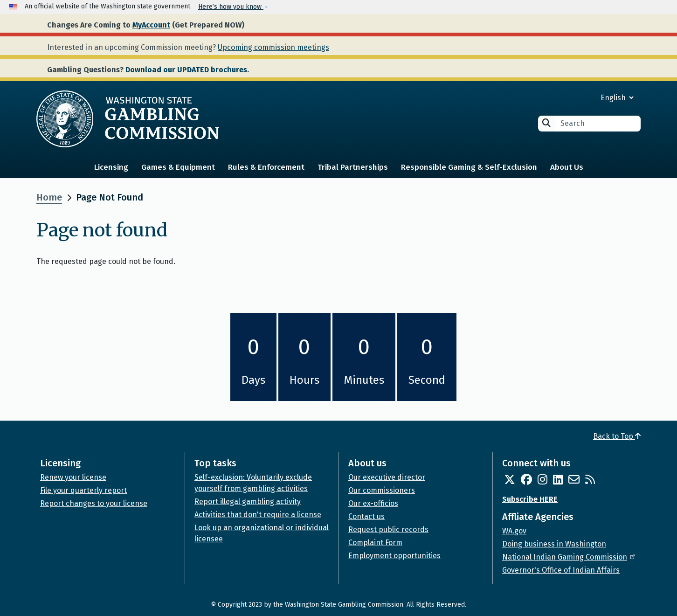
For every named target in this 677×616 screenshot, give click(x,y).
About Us (567, 167)
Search (546, 123)
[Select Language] (584, 98)
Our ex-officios (373, 503)
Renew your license (73, 477)
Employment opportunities (394, 556)
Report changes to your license (94, 503)
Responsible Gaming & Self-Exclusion (469, 167)
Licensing (111, 167)
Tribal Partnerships (353, 167)
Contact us (366, 516)
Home (49, 197)
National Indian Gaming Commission (569, 557)
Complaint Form (375, 543)
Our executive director (387, 477)
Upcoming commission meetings (273, 47)
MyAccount (151, 25)
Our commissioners (382, 490)
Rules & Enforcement (266, 167)
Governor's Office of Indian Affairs (561, 570)
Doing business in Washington (554, 544)
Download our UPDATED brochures (186, 70)
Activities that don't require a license (258, 515)
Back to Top (617, 436)
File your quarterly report (83, 490)
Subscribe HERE (530, 499)
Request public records (388, 529)
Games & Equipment (178, 167)
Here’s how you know (231, 7)
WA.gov (514, 531)
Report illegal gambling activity (248, 502)
